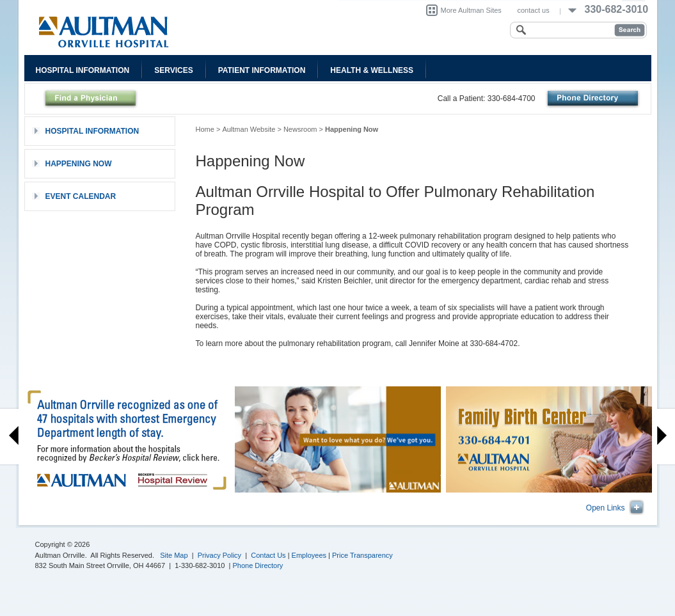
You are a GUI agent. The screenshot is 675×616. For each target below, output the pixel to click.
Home (205, 129)
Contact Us (268, 555)
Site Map (174, 555)
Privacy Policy (219, 555)
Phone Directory (258, 565)
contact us (534, 10)
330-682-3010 (617, 9)
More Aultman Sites (471, 10)
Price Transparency (362, 555)
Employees (309, 555)
